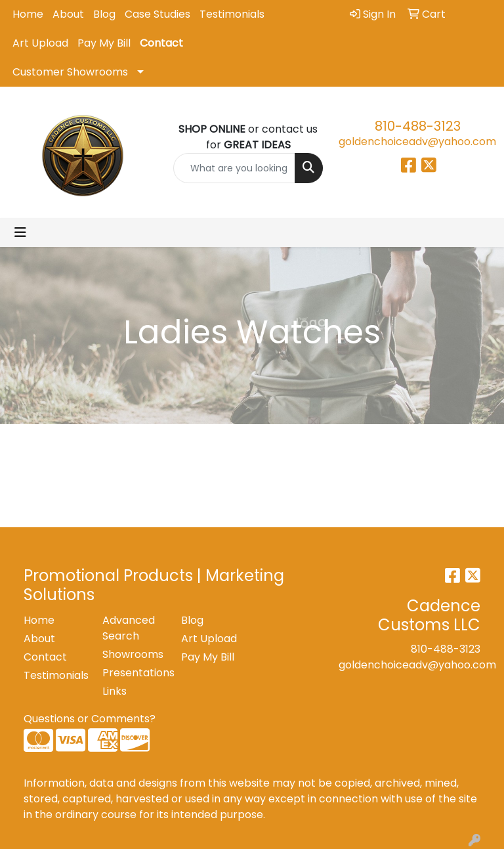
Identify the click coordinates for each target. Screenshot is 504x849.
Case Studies (157, 14)
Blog (104, 14)
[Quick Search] (234, 168)
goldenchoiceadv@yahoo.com (417, 141)
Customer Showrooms (70, 72)
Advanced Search (129, 628)
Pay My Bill (104, 43)
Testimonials (232, 14)
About (68, 14)
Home (28, 14)
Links (115, 691)
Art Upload (40, 43)
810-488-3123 (418, 126)
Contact (161, 43)
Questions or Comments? (90, 719)
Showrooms (133, 654)
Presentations (134, 673)
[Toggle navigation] (20, 232)
